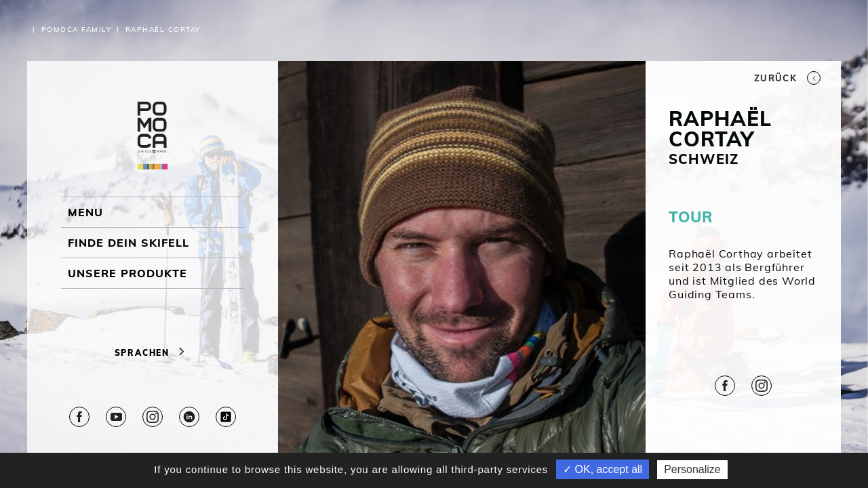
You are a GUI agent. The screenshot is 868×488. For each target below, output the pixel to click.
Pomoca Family (77, 29)
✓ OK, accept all (603, 469)
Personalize (692, 469)
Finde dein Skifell (129, 243)
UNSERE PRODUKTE (127, 273)
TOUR (691, 217)
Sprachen (153, 353)
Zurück (787, 78)
